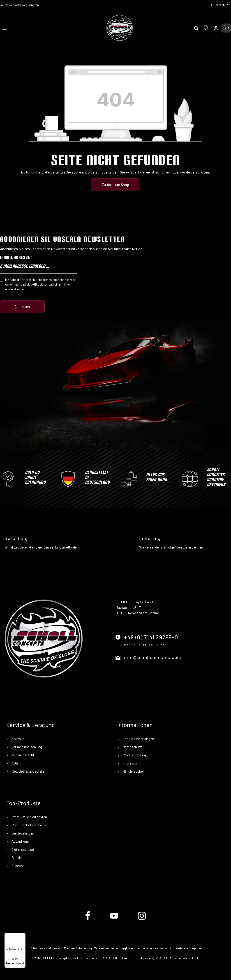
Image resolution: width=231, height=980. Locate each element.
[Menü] (5, 28)
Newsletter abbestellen (29, 771)
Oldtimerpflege (22, 849)
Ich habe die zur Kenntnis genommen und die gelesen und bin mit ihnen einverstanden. (41, 284)
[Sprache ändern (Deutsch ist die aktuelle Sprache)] (218, 5)
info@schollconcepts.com (153, 657)
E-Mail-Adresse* (16, 257)
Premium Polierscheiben (30, 825)
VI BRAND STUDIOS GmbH (113, 958)
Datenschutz (132, 747)
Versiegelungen (22, 833)
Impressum (131, 763)
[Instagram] (142, 919)
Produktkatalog (134, 755)
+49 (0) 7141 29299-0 (151, 637)
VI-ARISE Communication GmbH (178, 958)
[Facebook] (88, 919)
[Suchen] (196, 28)
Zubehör (17, 866)
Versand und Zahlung (26, 747)
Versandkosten (105, 948)
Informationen (135, 725)
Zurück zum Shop (116, 184)
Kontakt (17, 739)
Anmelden (8, 5)
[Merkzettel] (206, 28)
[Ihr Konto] (216, 28)
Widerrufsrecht (23, 755)
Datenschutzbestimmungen (40, 280)
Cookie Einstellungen (138, 739)
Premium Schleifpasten (29, 817)
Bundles (17, 857)
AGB (34, 284)
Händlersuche (132, 771)
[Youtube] (114, 919)
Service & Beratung (31, 725)
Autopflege (20, 841)
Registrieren (31, 5)
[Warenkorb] (226, 28)
